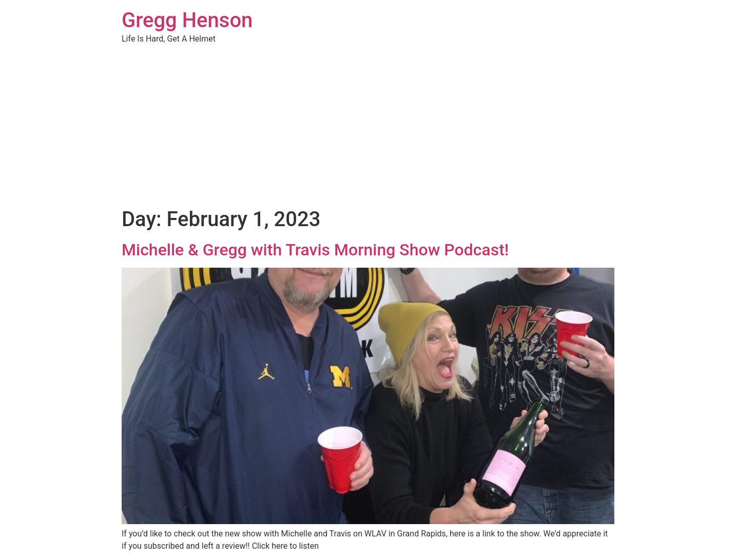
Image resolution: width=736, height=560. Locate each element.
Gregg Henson (187, 20)
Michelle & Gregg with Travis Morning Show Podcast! (315, 250)
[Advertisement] (368, 130)
